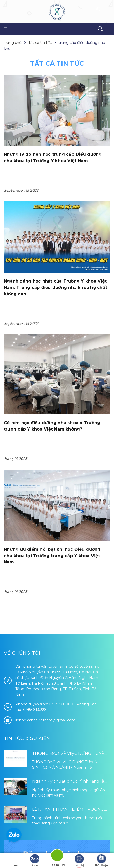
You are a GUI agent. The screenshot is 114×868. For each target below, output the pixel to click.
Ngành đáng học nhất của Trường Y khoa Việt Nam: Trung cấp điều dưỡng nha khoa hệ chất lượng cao (55, 287)
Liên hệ (79, 861)
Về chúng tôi (22, 515)
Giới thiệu (101, 861)
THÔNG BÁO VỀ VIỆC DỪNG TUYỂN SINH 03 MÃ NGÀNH (70, 615)
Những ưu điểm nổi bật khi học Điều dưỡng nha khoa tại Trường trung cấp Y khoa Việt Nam (52, 417)
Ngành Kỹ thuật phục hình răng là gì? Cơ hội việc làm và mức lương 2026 (68, 643)
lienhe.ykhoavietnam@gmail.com (45, 582)
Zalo (35, 861)
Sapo (69, 852)
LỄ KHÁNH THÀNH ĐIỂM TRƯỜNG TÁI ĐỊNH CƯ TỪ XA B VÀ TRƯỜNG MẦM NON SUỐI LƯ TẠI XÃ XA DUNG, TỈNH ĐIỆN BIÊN (71, 671)
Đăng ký (57, 806)
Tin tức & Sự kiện (27, 600)
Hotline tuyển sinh (13, 861)
